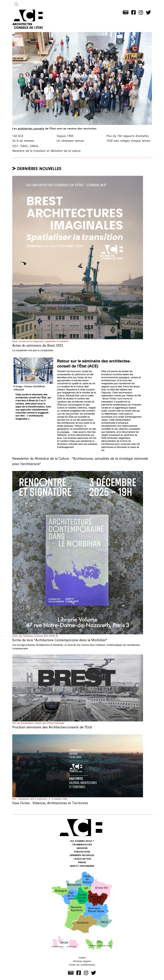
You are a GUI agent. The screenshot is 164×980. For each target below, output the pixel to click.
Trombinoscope (82, 845)
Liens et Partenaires (82, 866)
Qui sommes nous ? (82, 841)
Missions (82, 848)
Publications (82, 852)
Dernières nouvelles (39, 169)
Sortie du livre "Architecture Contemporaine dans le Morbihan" (60, 640)
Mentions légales (82, 961)
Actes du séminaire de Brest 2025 (38, 346)
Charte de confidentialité (82, 965)
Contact (82, 958)
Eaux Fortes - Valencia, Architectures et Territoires (50, 803)
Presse (82, 863)
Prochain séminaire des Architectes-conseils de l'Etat (52, 728)
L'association (82, 859)
